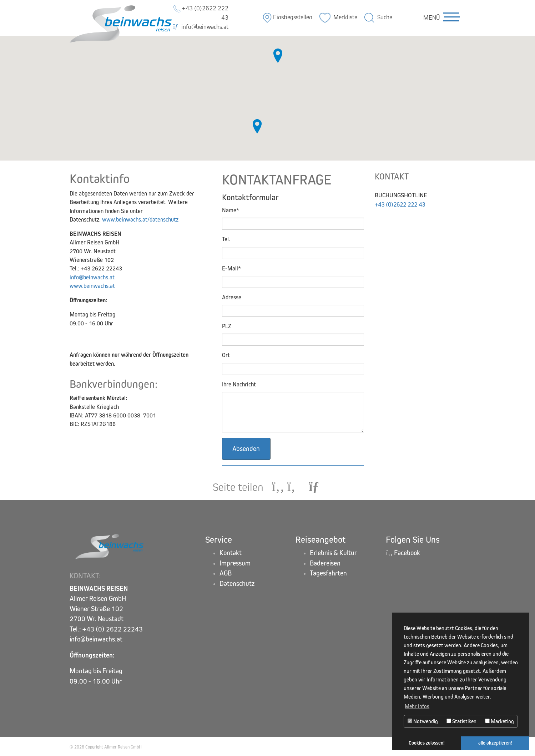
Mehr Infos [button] (417, 706)
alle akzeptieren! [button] (495, 743)
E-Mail (231, 268)
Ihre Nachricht (239, 384)
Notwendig (423, 721)
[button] (278, 56)
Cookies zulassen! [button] (427, 743)
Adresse (232, 297)
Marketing (499, 721)
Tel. (226, 239)
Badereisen (325, 563)
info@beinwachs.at (201, 27)
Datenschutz (237, 584)
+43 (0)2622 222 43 (402, 205)
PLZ (227, 326)
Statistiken (461, 721)
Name (231, 210)
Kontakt (231, 553)
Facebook (403, 553)
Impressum (235, 563)
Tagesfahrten (328, 574)
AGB (226, 574)
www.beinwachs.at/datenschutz (140, 220)
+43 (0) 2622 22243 (113, 629)
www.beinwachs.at (92, 286)
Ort (226, 356)
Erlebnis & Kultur (333, 553)
